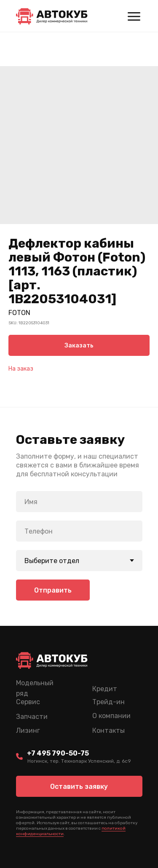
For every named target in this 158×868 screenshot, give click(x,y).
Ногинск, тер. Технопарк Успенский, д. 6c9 (79, 761)
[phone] (79, 531)
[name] (79, 502)
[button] (79, 786)
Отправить (53, 590)
